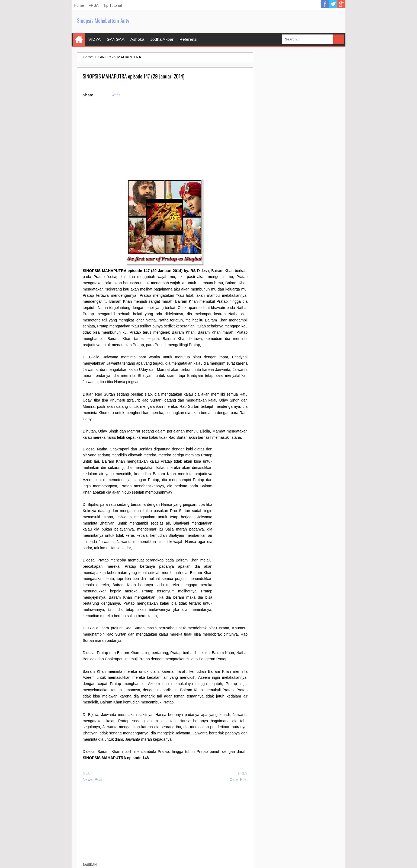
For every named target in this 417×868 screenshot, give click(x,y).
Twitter (333, 4)
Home (79, 5)
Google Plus (341, 4)
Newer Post (92, 779)
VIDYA (94, 39)
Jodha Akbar (162, 39)
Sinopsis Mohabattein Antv (103, 20)
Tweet (115, 95)
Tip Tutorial (113, 5)
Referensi (188, 39)
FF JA (93, 5)
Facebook (325, 4)
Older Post (239, 779)
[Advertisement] (165, 141)
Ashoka (137, 39)
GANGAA (116, 39)
